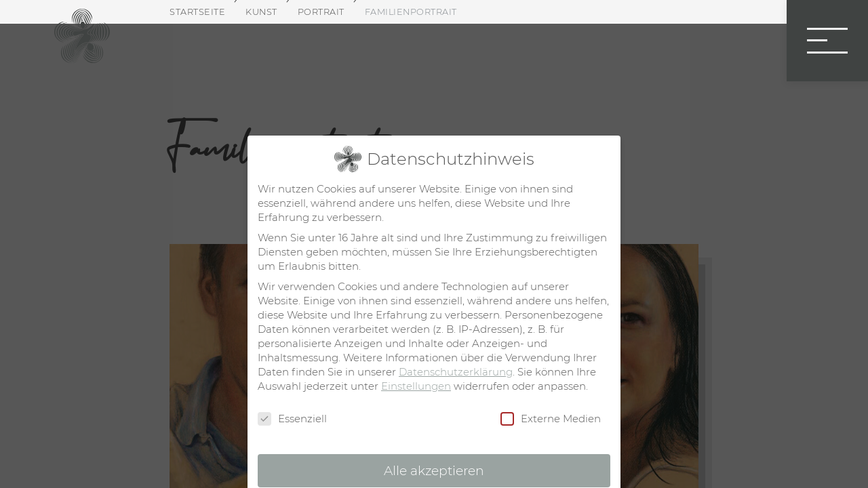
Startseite (197, 12)
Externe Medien (551, 419)
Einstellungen (416, 386)
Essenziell (292, 419)
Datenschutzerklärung (456, 372)
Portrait (321, 12)
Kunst (261, 12)
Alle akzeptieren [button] (434, 471)
